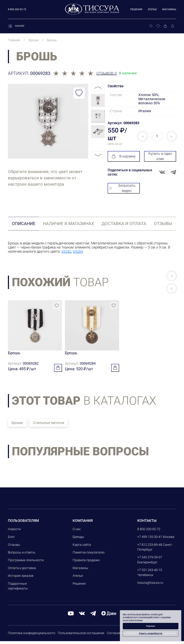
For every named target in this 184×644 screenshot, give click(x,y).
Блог (11, 540)
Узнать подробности (150, 633)
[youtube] (71, 616)
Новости (14, 532)
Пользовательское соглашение (81, 636)
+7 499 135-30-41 (150, 540)
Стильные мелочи (49, 426)
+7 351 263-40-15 (150, 573)
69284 (78, 251)
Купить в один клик (160, 156)
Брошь (14, 354)
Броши (17, 426)
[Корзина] (165, 26)
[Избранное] (158, 26)
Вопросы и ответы (22, 555)
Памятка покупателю (89, 555)
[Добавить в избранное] (79, 93)
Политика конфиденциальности (32, 636)
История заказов (21, 579)
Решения (136, 9)
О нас (77, 532)
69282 (66, 251)
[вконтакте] (82, 616)
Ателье (152, 9)
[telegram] (93, 616)
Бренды (78, 540)
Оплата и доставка (22, 571)
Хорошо (151, 626)
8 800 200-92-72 (149, 532)
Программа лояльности (26, 563)
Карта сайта (82, 548)
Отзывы (14, 548)
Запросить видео (123, 188)
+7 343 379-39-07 (150, 560)
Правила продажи (86, 563)
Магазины (169, 9)
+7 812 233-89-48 (150, 548)
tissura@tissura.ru (150, 585)
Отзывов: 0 (106, 73)
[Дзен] (109, 616)
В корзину (124, 156)
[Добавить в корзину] (58, 371)
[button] (172, 276)
